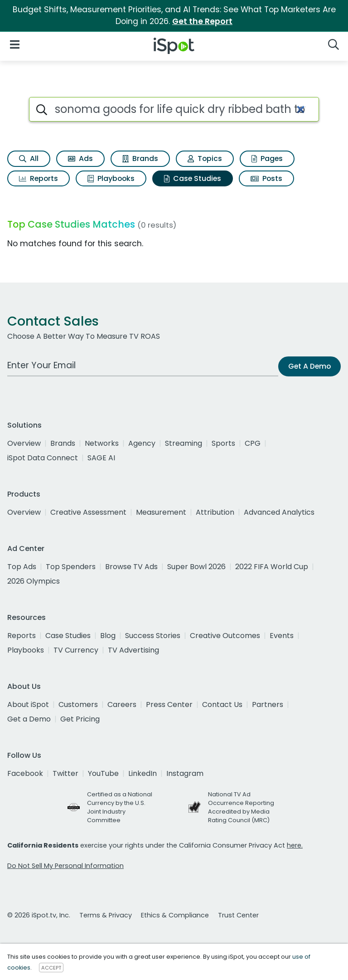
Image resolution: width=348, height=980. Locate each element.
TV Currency (76, 650)
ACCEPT (51, 968)
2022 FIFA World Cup (272, 567)
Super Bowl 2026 (196, 567)
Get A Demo (309, 366)
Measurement (161, 512)
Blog (108, 636)
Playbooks (111, 178)
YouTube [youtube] (103, 773)
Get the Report (202, 21)
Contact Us (222, 705)
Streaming (184, 443)
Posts (266, 178)
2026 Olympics (34, 581)
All (29, 158)
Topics (205, 158)
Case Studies (193, 178)
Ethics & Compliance (175, 915)
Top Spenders (71, 567)
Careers (122, 705)
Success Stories (153, 636)
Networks (102, 443)
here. (295, 845)
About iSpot (28, 705)
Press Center (169, 705)
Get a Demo (29, 719)
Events (282, 636)
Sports (223, 443)
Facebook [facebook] (25, 773)
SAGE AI (101, 458)
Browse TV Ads (131, 567)
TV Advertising (133, 650)
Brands (140, 158)
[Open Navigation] (15, 44)
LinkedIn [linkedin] (143, 773)
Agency (142, 443)
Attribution (215, 512)
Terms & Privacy (106, 915)
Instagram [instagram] (185, 773)
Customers (78, 705)
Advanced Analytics (279, 512)
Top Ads (22, 567)
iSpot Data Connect (43, 458)
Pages (267, 158)
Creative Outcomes (225, 636)
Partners (268, 705)
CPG (253, 443)
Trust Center (238, 915)
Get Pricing (80, 719)
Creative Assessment (88, 512)
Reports (39, 178)
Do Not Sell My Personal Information (65, 866)
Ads (80, 158)
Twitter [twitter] (65, 773)
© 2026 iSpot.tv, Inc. (39, 915)
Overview (24, 443)
